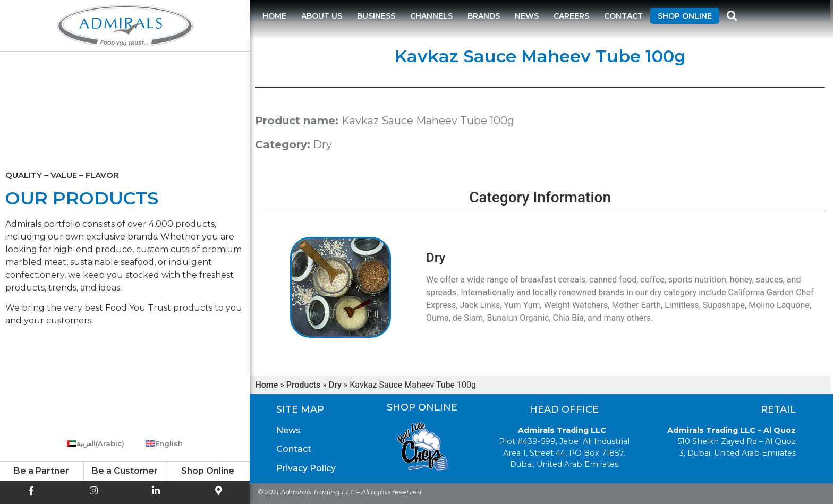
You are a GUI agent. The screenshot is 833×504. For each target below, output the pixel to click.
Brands (484, 16)
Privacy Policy (306, 468)
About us (322, 16)
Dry (322, 144)
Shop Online (685, 16)
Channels (431, 16)
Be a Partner (41, 471)
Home (274, 16)
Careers (571, 16)
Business (376, 16)
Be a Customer (125, 471)
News (527, 16)
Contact (623, 16)
